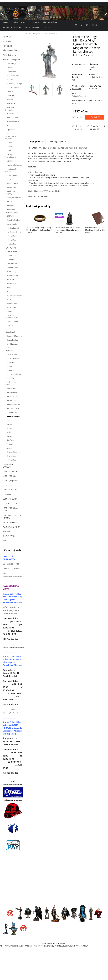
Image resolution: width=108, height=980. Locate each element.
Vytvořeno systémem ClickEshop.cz (54, 943)
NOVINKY (7, 37)
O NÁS (14, 22)
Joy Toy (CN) (11, 248)
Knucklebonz (11, 256)
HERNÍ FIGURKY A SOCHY (10, 509)
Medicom (10, 279)
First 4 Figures (12, 175)
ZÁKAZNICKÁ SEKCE (32, 28)
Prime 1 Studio (12, 322)
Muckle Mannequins (14, 295)
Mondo (9, 291)
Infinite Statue (12, 236)
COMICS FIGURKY (10, 499)
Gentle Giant (11, 187)
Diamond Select (12, 118)
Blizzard (9, 436)
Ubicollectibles (12, 392)
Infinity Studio (12, 240)
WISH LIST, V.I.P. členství (12, 28)
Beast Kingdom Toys (14, 84)
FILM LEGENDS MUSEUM (9, 466)
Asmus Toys (11, 64)
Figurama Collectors (14, 165)
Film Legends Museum (11, 170)
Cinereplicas (11, 456)
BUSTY (5, 485)
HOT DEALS (7, 46)
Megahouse (11, 283)
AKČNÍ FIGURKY (9, 476)
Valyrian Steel (12, 412)
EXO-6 (9, 151)
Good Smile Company (10, 192)
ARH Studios (11, 72)
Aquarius (10, 448)
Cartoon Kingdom (13, 452)
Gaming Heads (12, 183)
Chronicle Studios (13, 220)
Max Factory (11, 272)
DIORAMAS (7, 494)
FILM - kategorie (9, 55)
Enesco (9, 143)
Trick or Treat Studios (11, 383)
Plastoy (9, 311)
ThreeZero (10, 378)
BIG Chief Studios (13, 87)
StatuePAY (36, 22)
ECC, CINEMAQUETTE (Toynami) (11, 136)
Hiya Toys (10, 440)
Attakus (9, 68)
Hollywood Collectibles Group (12, 211)
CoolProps (11, 95)
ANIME (6, 541)
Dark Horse (11, 103)
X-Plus (9, 420)
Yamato (9, 424)
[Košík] (95, 25)
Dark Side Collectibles (9, 109)
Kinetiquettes (12, 252)
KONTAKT (25, 22)
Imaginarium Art (13, 228)
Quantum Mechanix (14, 336)
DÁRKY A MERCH (10, 472)
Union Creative (12, 396)
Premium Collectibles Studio (12, 316)
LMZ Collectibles (13, 268)
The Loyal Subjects (14, 374)
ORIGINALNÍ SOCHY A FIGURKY (12, 517)
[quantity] (77, 117)
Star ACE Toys (12, 354)
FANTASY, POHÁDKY (11, 527)
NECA (9, 299)
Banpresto (11, 80)
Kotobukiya (11, 260)
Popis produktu (37, 141)
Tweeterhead (12, 388)
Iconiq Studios (12, 224)
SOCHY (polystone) (11, 481)
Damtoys (10, 99)
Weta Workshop (13, 416)
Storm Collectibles (13, 358)
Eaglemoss (11, 130)
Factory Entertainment (10, 156)
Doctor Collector (13, 122)
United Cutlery (12, 400)
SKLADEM (7, 41)
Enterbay (10, 147)
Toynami (10, 444)
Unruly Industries (13, 404)
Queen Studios (12, 340)
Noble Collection (13, 307)
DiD (8, 126)
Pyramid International (10, 331)
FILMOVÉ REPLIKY (10, 490)
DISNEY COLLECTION (12, 503)
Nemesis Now (12, 303)
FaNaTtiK (10, 161)
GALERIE (47, 28)
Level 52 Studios (13, 264)
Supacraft (10, 362)
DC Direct (10, 114)
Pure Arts (10, 326)
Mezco (9, 287)
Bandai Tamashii (13, 76)
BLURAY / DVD (9, 536)
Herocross (10, 206)
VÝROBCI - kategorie (11, 60)
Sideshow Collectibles (9, 349)
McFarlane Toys (12, 276)
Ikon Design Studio (14, 232)
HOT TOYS (10, 216)
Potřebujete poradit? (58, 141)
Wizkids (9, 432)
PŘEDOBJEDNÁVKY (50, 22)
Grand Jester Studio (14, 198)
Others (9, 428)
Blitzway (10, 91)
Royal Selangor (12, 344)
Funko (9, 179)
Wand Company (13, 408)
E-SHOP (6, 22)
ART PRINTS (8, 532)
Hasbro (9, 202)
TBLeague (10, 370)
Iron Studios (11, 244)
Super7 (9, 366)
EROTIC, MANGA (10, 522)
